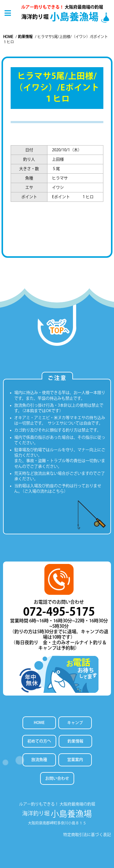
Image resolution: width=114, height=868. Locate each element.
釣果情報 (25, 37)
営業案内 (75, 760)
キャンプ (75, 723)
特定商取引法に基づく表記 (87, 835)
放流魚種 (39, 760)
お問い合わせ (57, 778)
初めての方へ (39, 741)
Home (8, 37)
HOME (39, 723)
